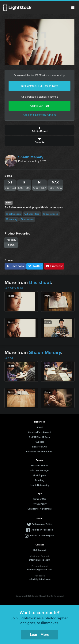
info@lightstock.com (40, 560)
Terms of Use (39, 499)
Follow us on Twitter (42, 524)
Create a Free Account (40, 432)
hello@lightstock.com (40, 579)
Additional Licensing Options (40, 115)
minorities (27, 219)
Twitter (35, 266)
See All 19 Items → (15, 288)
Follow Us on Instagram (42, 535)
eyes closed (51, 214)
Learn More (40, 634)
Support (40, 442)
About (40, 427)
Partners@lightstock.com (40, 569)
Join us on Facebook (42, 530)
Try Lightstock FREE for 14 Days (39, 86)
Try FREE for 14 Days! (39, 437)
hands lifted (32, 214)
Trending (39, 480)
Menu (73, 8)
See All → (10, 358)
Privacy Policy (40, 504)
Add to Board (39, 130)
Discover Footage (39, 470)
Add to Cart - (39, 106)
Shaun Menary (31, 157)
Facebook (15, 266)
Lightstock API (40, 447)
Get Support (39, 550)
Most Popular (40, 475)
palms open (13, 214)
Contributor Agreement (39, 509)
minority (12, 219)
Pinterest (54, 266)
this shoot (40, 282)
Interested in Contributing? (39, 452)
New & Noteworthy (40, 485)
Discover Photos (40, 465)
